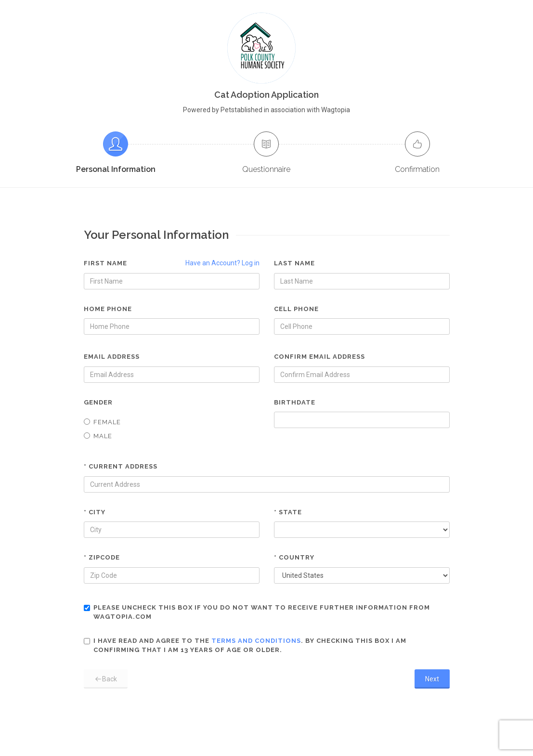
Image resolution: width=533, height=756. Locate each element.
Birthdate (295, 402)
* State (288, 512)
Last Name (294, 263)
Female (102, 422)
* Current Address (121, 466)
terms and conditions (256, 641)
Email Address (112, 357)
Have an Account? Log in (222, 263)
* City (95, 512)
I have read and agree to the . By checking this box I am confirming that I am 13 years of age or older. (245, 645)
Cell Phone (296, 309)
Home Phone (108, 309)
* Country (294, 557)
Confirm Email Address (319, 357)
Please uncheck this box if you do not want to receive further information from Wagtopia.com (257, 612)
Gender (98, 402)
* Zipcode (102, 557)
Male (98, 436)
